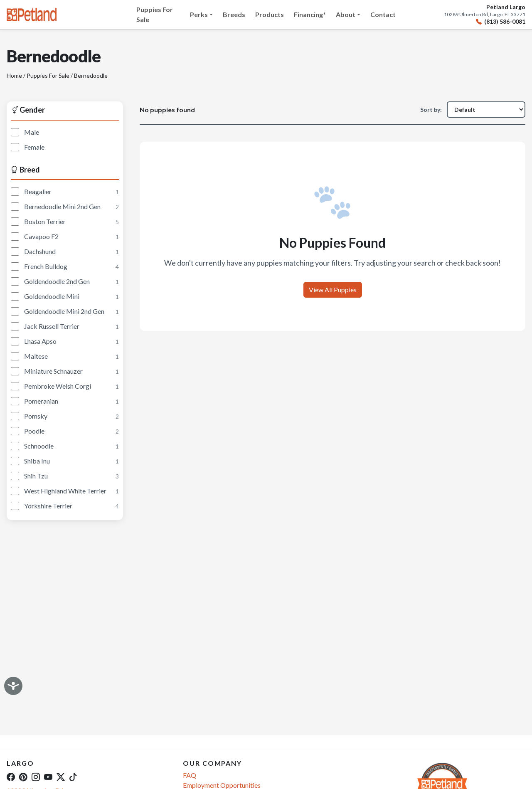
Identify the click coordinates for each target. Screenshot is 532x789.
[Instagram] (36, 777)
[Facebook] (11, 777)
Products (270, 14)
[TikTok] (73, 777)
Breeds (234, 14)
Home (14, 75)
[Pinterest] (23, 777)
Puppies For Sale (155, 14)
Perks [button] (199, 14)
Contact (383, 14)
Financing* (310, 14)
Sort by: (431, 110)
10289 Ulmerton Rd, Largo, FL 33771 (485, 15)
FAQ (190, 775)
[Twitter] (61, 777)
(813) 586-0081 (501, 22)
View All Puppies (333, 290)
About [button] (346, 14)
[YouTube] (48, 777)
